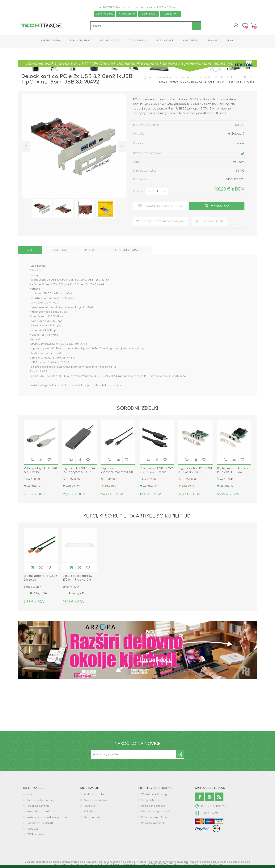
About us (33, 830)
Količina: (139, 193)
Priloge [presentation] (91, 251)
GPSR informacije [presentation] (129, 251)
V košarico (32, 461)
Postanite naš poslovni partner (47, 819)
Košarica (253, 26)
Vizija (30, 796)
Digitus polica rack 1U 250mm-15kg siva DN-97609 (77, 581)
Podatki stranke (94, 796)
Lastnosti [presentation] (59, 251)
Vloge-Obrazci (151, 801)
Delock (240, 126)
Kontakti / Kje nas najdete (43, 801)
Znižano (171, 14)
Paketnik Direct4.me (154, 819)
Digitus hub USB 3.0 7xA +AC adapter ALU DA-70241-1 (79, 473)
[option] (42, 210)
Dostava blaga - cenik (156, 813)
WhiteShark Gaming (154, 796)
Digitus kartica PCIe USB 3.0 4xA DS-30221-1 (195, 471)
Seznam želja (93, 819)
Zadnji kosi (149, 14)
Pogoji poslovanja (38, 807)
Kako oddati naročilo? (41, 813)
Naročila (89, 807)
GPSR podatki (35, 836)
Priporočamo (126, 14)
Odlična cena (104, 14)
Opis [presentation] (30, 251)
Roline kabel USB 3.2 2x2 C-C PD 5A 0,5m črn (156, 471)
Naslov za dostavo (96, 801)
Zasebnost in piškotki (40, 824)
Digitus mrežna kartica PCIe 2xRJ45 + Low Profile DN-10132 (232, 473)
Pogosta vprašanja (153, 824)
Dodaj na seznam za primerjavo (41, 461)
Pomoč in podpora (153, 807)
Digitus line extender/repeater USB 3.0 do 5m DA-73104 (117, 473)
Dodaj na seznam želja (49, 461)
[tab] (30, 251)
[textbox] (141, 26)
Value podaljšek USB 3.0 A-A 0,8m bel (40, 471)
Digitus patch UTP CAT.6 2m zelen (41, 579)
